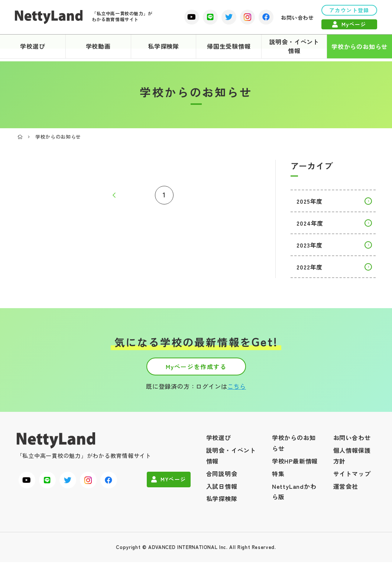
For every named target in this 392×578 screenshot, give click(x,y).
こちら (237, 393)
